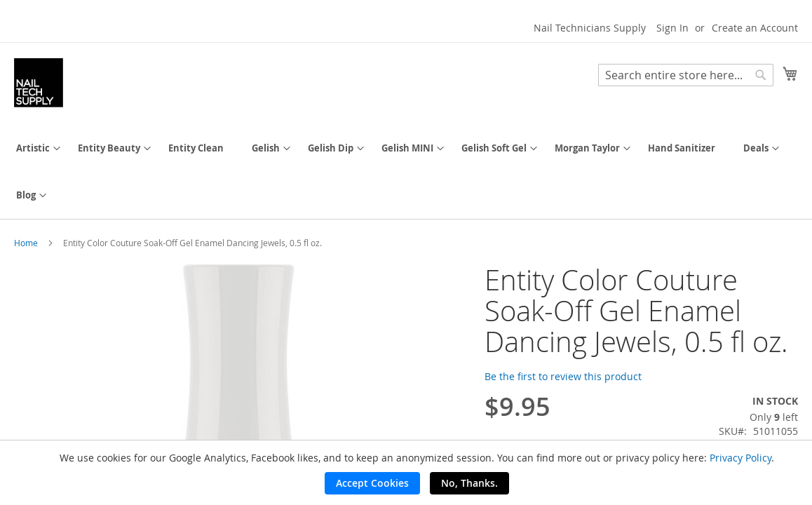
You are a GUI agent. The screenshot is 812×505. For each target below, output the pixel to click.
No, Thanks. (469, 483)
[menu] (406, 172)
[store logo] (39, 83)
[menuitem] (33, 148)
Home (26, 243)
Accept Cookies (372, 483)
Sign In (672, 28)
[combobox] (686, 75)
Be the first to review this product (563, 376)
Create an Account (755, 28)
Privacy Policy (740, 458)
